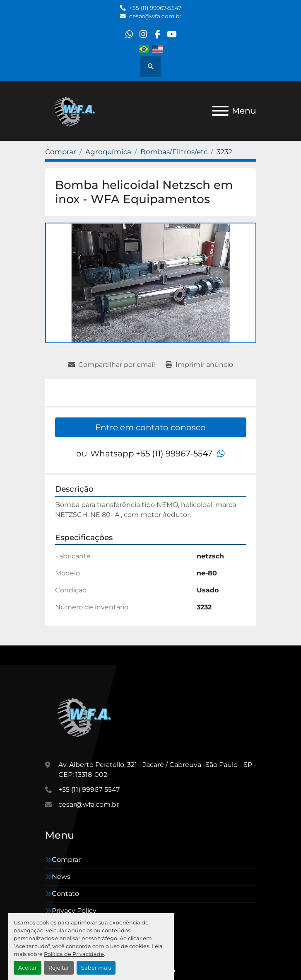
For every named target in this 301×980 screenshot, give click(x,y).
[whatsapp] (129, 34)
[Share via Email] (112, 365)
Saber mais (96, 968)
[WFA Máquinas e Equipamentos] (86, 716)
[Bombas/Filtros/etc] (174, 152)
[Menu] (220, 111)
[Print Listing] (199, 365)
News (61, 877)
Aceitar (28, 968)
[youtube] (172, 34)
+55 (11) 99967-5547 (155, 8)
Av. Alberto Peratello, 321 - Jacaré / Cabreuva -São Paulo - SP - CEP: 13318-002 (157, 770)
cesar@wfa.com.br (155, 16)
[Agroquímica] (108, 152)
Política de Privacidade (74, 954)
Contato (65, 894)
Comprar (66, 860)
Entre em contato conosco (150, 427)
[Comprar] (61, 152)
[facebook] (158, 34)
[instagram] (143, 34)
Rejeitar (59, 968)
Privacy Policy (74, 911)
